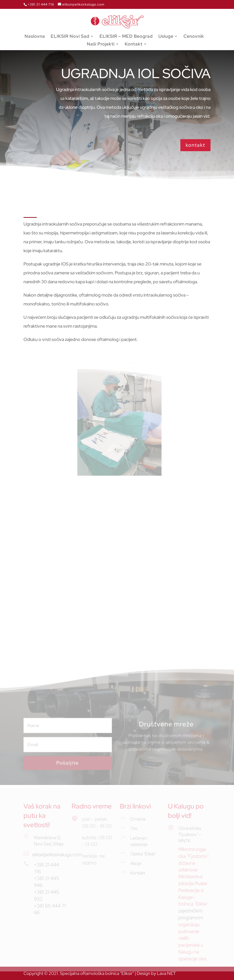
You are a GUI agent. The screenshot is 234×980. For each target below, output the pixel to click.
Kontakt (134, 45)
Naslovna (35, 37)
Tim (134, 831)
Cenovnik (194, 37)
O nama (138, 821)
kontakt (195, 145)
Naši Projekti (101, 45)
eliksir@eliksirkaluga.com (57, 857)
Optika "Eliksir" (143, 856)
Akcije (136, 866)
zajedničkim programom (191, 917)
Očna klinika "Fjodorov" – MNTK (190, 837)
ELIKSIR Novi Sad (70, 37)
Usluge (166, 37)
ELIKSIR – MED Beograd (126, 37)
